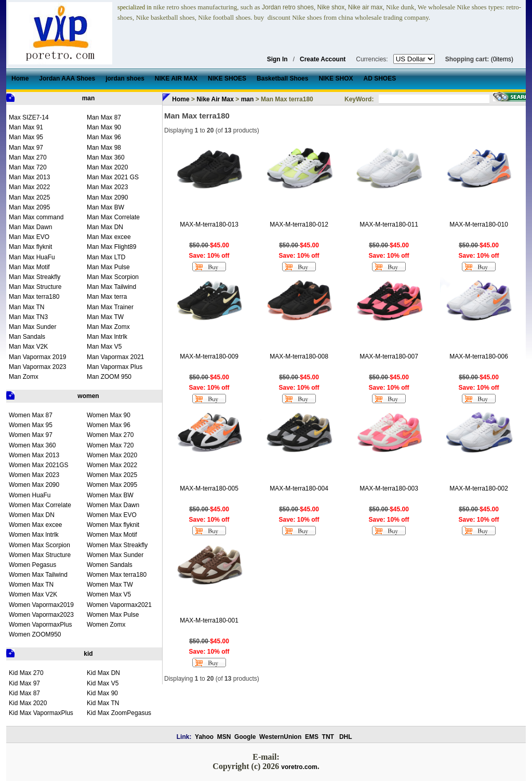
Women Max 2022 (112, 465)
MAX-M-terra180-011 (389, 224)
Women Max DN (32, 515)
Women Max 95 (31, 425)
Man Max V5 (104, 347)
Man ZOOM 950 (109, 377)
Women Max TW (110, 585)
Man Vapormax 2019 (38, 357)
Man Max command (36, 217)
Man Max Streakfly (35, 277)
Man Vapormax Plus (115, 367)
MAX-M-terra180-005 (209, 488)
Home (181, 99)
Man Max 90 (104, 127)
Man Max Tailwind (111, 287)
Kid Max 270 (26, 673)
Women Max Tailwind (38, 575)
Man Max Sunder (32, 327)
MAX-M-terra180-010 (479, 224)
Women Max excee (36, 525)
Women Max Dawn (113, 505)
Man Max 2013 (29, 177)
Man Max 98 (104, 148)
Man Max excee (109, 237)
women (88, 396)
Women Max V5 (109, 594)
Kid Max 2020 (28, 703)
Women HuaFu (30, 495)
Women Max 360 (32, 445)
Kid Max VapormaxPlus (41, 713)
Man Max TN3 (28, 317)
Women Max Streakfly (117, 545)
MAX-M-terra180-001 (209, 620)
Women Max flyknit (113, 525)
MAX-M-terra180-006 (479, 356)
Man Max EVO (29, 237)
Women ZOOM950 (35, 634)
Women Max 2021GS (39, 465)
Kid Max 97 (24, 683)
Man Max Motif (29, 267)
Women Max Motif (112, 535)
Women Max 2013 (34, 455)
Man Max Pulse (108, 267)
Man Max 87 (104, 117)
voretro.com (299, 767)
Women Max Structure (40, 555)
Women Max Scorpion (39, 545)
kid (88, 654)
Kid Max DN (103, 673)
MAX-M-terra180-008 (299, 356)
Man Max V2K (28, 347)
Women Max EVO (112, 515)
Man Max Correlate (113, 217)
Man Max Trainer (110, 307)
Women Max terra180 (117, 575)
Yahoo (204, 737)
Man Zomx (24, 377)
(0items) (502, 59)
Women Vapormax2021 (119, 605)
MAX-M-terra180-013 (209, 224)
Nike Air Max (215, 99)
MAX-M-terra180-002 (479, 488)
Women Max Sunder (115, 555)
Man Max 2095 (29, 207)
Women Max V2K (33, 594)
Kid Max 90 (102, 693)
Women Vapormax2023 (41, 615)
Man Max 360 (106, 157)
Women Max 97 (31, 435)
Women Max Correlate (40, 505)
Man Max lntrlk (107, 337)
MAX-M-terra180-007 (389, 356)
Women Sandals (110, 565)
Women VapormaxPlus (41, 625)
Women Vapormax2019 (41, 605)
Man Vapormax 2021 (116, 357)
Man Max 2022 (29, 187)
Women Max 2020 (112, 455)
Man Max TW (105, 317)
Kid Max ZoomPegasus (119, 713)
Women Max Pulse (113, 615)
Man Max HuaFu (32, 257)
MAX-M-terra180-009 (209, 356)
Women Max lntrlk (34, 535)
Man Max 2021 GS (113, 177)
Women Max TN (31, 585)
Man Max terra (107, 297)
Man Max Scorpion (113, 277)
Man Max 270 (28, 157)
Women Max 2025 (112, 475)
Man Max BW (105, 207)
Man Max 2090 (107, 197)
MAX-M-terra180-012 (299, 224)
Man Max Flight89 (111, 247)
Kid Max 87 (24, 693)
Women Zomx (106, 625)
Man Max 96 (104, 137)
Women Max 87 (31, 415)
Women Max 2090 (34, 485)
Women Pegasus (32, 565)
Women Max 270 (110, 435)
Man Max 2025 (29, 197)
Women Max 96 (109, 425)
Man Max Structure (35, 287)
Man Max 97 (26, 148)
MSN (224, 737)
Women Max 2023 (34, 475)
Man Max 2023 (107, 187)
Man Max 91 (26, 127)
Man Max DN (105, 227)
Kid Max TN (103, 703)
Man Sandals (27, 337)
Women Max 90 (109, 415)
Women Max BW (110, 495)
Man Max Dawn (30, 227)
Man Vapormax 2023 (38, 367)
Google (245, 737)
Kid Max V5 (103, 683)
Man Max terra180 (34, 297)
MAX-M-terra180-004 (299, 488)
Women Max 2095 (112, 485)
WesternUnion (280, 737)
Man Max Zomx (108, 327)
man (89, 98)
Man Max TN (26, 307)
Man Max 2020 (107, 167)
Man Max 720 (28, 167)
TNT (328, 737)
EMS (312, 737)
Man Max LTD (106, 257)
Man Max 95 (26, 137)
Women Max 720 (110, 445)
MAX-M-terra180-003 (389, 488)
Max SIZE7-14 (29, 117)
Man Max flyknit (30, 247)
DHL (346, 737)
